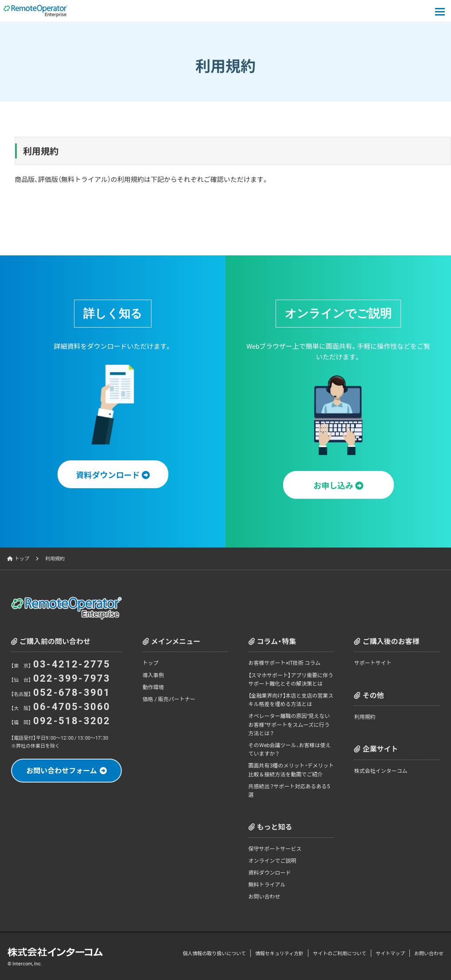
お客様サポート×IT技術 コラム (285, 663)
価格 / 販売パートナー (169, 699)
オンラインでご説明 (272, 860)
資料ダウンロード (270, 872)
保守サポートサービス (275, 849)
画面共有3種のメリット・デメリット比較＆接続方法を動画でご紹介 (291, 770)
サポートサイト (373, 663)
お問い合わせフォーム (62, 770)
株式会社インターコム (381, 771)
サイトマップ (390, 953)
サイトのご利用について (340, 953)
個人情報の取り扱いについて (214, 953)
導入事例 (153, 675)
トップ (22, 558)
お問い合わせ (264, 896)
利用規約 (365, 717)
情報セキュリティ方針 (279, 953)
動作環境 (153, 687)
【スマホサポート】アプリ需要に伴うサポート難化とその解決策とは (291, 679)
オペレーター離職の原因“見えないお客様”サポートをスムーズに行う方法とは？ (289, 724)
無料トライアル (267, 884)
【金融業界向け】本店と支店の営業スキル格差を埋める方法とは (291, 700)
